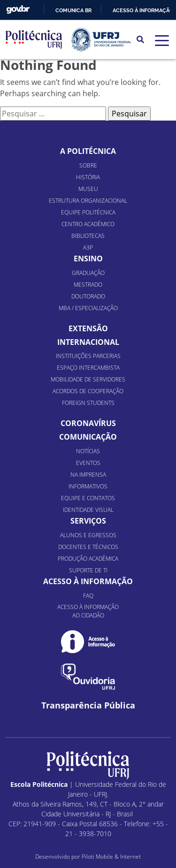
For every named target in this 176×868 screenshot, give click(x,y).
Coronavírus (88, 423)
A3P (88, 247)
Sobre (88, 165)
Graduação (88, 273)
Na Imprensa (88, 475)
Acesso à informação (143, 10)
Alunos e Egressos (88, 535)
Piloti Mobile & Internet (111, 857)
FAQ (88, 596)
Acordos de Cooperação (88, 391)
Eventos (88, 463)
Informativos (88, 486)
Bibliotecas (88, 236)
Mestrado (88, 285)
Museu (88, 189)
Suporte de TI (88, 570)
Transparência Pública (88, 705)
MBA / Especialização (88, 308)
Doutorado (88, 296)
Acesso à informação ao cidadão (88, 611)
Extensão (88, 328)
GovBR (18, 10)
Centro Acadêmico (88, 224)
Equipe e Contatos (88, 498)
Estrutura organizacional (88, 201)
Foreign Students (88, 403)
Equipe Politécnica (88, 212)
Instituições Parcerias (88, 356)
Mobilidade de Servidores (88, 379)
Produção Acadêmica (88, 559)
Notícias (88, 451)
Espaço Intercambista (88, 368)
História (88, 177)
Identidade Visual (88, 510)
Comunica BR (73, 10)
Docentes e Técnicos (88, 547)
